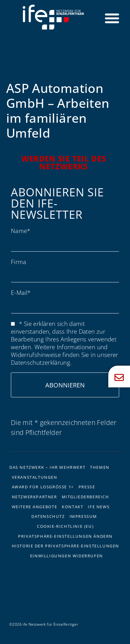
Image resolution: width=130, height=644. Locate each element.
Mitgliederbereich (85, 497)
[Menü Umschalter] (112, 18)
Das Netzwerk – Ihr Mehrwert (47, 467)
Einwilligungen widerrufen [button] (67, 556)
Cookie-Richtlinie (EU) (65, 526)
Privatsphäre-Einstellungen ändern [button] (65, 536)
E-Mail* (21, 292)
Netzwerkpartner (34, 497)
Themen (100, 467)
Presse (87, 487)
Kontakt (72, 507)
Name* (21, 231)
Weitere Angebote (35, 507)
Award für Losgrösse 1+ (43, 487)
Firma (19, 262)
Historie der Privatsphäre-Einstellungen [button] (65, 546)
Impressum (83, 516)
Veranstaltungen (35, 477)
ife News (99, 507)
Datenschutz (48, 516)
